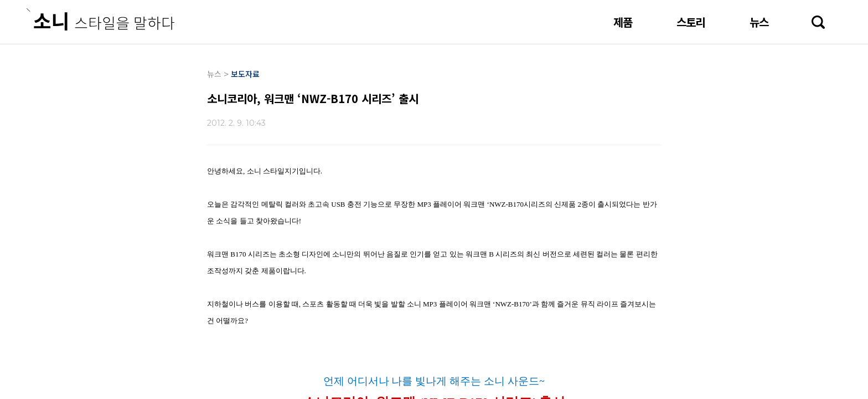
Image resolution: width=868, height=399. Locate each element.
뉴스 (759, 22)
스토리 (691, 22)
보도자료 (245, 74)
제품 (623, 22)
